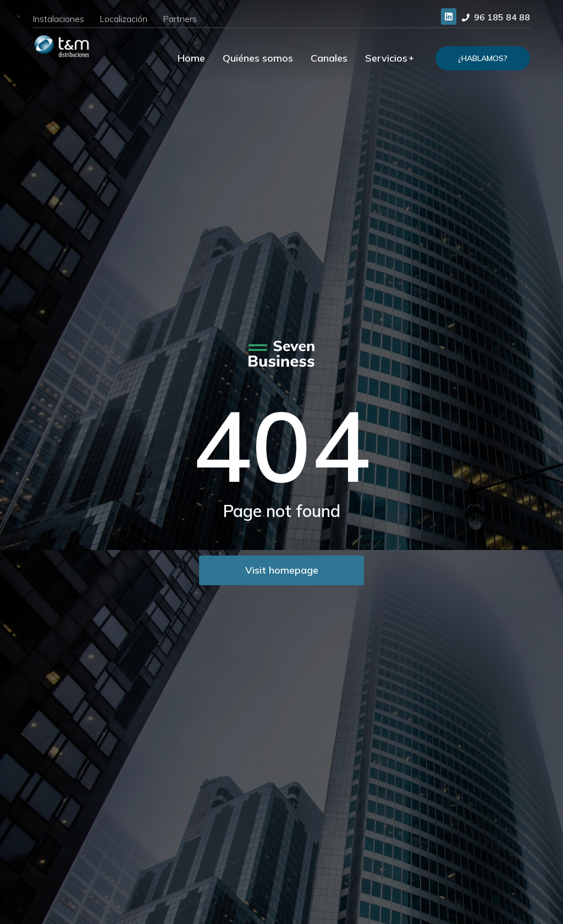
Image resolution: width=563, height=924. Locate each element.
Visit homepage (282, 570)
